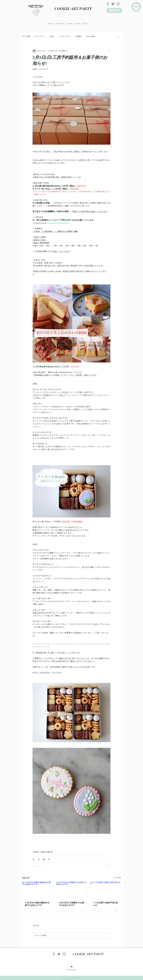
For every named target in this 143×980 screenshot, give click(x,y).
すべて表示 (117, 878)
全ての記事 (26, 36)
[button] (118, 36)
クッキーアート (40, 36)
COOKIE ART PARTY (73, 9)
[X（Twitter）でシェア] (39, 859)
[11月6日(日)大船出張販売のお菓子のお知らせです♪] (37, 890)
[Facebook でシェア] (34, 859)
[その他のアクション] (109, 51)
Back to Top (71, 970)
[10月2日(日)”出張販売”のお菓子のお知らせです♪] (72, 890)
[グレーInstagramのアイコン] (118, 4)
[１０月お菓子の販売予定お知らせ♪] (106, 890)
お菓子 (52, 36)
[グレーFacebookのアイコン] (108, 4)
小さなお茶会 (90, 36)
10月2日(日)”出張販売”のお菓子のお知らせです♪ (71, 904)
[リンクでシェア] (49, 859)
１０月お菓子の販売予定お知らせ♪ (105, 904)
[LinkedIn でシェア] (44, 859)
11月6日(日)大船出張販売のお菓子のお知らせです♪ (37, 904)
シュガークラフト (65, 36)
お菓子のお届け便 (46, 852)
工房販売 (78, 36)
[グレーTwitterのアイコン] (113, 4)
